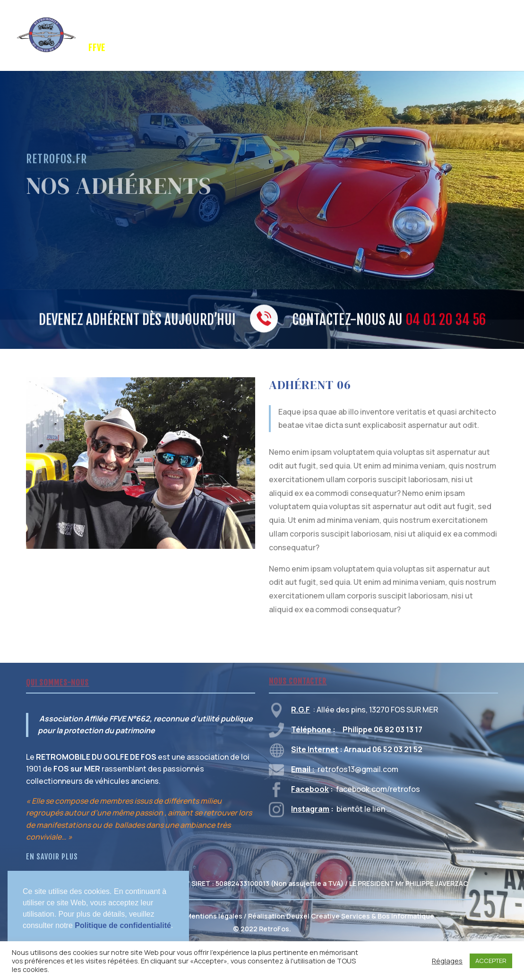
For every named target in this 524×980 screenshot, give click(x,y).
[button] (24, 937)
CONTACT (133, 49)
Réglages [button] (447, 961)
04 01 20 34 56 (446, 321)
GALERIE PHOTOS (265, 23)
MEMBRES (421, 23)
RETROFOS (155, 23)
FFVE (97, 49)
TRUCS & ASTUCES (349, 23)
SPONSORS (204, 23)
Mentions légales (214, 916)
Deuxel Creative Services (328, 916)
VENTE (470, 23)
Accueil (102, 23)
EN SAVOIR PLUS (52, 857)
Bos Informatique (406, 916)
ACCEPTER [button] (491, 961)
